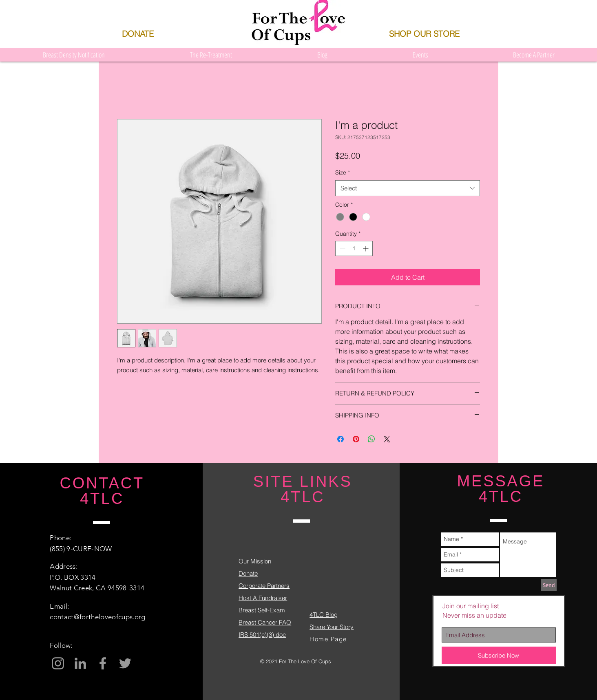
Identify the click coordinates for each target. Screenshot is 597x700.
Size (343, 172)
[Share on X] (387, 439)
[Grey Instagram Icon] (58, 663)
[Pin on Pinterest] (356, 439)
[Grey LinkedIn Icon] (80, 663)
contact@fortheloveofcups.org (98, 617)
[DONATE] (138, 34)
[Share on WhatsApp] (371, 439)
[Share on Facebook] (341, 439)
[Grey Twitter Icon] (125, 663)
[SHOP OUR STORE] (424, 34)
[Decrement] (342, 248)
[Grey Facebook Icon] (103, 663)
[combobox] (408, 188)
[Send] (549, 585)
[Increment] (366, 248)
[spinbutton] (354, 248)
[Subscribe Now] (499, 655)
